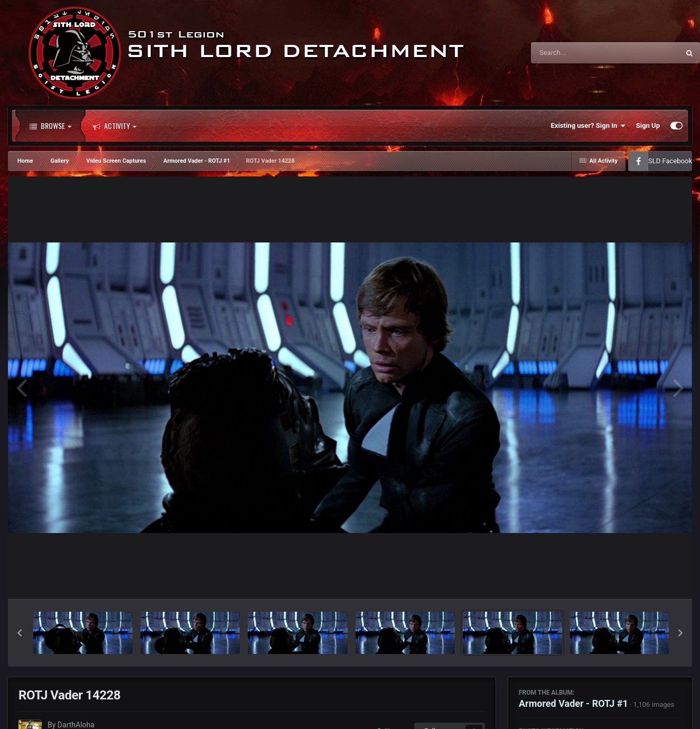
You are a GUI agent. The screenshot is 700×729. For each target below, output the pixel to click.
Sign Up (648, 125)
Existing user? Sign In (588, 126)
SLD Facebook (670, 161)
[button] (20, 633)
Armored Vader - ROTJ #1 (573, 703)
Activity (115, 126)
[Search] (578, 53)
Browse (50, 126)
